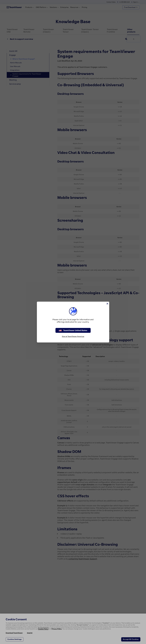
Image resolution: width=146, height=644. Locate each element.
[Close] (107, 304)
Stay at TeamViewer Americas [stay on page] (73, 336)
